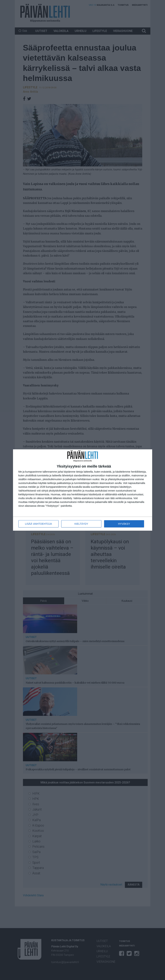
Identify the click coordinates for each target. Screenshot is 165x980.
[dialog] (83, 490)
